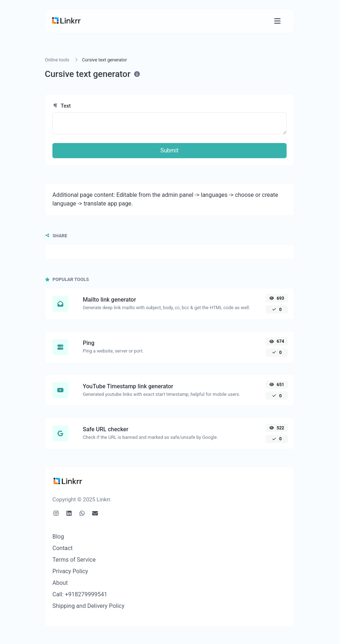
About (60, 583)
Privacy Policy (70, 571)
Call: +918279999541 (80, 594)
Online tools (57, 60)
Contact (63, 548)
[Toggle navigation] (277, 21)
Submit (169, 150)
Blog (58, 537)
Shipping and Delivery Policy (88, 606)
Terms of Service (74, 560)
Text (62, 106)
